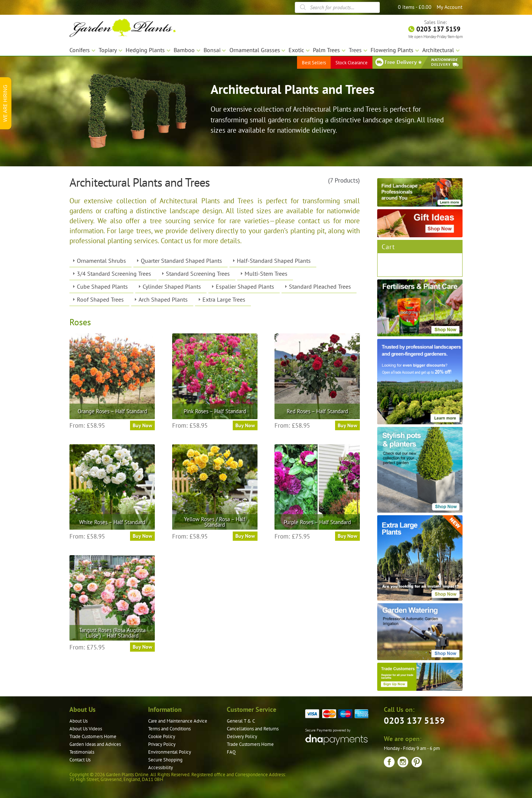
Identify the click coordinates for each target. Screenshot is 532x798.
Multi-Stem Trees (266, 274)
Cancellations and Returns (253, 729)
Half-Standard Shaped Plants (274, 261)
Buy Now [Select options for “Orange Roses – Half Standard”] (142, 425)
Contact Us (80, 760)
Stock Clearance (352, 63)
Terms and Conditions (169, 729)
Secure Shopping (165, 760)
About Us (79, 721)
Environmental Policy (170, 752)
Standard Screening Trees (198, 274)
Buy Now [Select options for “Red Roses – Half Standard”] (347, 425)
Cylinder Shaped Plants (172, 286)
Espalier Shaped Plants (245, 286)
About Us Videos (86, 729)
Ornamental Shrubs (101, 261)
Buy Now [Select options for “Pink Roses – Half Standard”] (245, 425)
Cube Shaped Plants (102, 286)
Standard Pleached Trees (320, 286)
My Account (450, 7)
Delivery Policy (242, 736)
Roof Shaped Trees (100, 299)
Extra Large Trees (224, 299)
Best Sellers (314, 63)
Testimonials (82, 752)
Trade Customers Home (93, 736)
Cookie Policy (162, 736)
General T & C (241, 721)
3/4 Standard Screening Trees (114, 274)
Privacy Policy (162, 744)
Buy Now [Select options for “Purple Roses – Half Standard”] (347, 536)
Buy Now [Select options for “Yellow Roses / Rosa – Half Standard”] (245, 536)
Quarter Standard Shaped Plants (181, 261)
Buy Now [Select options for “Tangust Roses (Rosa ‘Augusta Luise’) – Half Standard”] (142, 647)
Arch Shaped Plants (163, 299)
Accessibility (161, 768)
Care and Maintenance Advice (178, 721)
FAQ (231, 752)
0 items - (415, 7)
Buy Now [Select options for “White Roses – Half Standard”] (142, 536)
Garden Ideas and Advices (95, 744)
